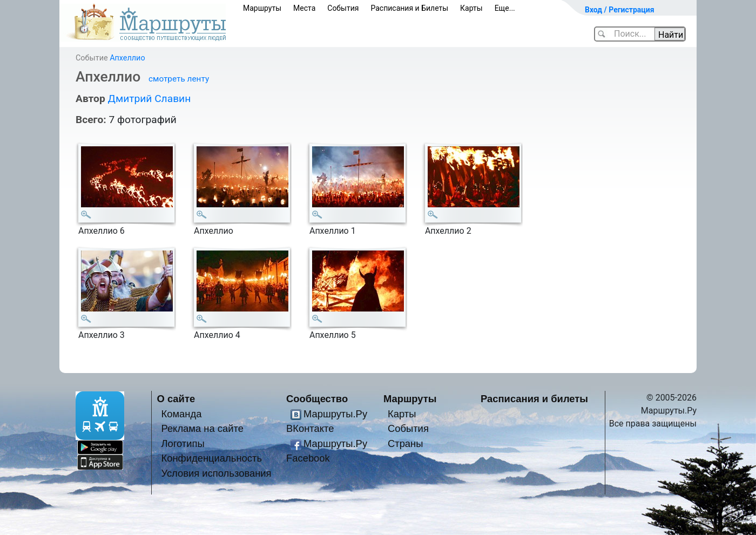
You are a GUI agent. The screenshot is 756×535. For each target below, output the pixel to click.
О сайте (176, 399)
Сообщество (317, 399)
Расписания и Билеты (409, 8)
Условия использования (216, 473)
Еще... (505, 8)
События (343, 8)
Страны (406, 443)
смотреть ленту (179, 79)
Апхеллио (127, 58)
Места (304, 8)
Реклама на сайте (202, 428)
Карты (471, 8)
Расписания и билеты (534, 399)
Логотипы (183, 443)
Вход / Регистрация (620, 10)
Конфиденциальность (211, 458)
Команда (181, 414)
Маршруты (262, 8)
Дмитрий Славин (149, 99)
